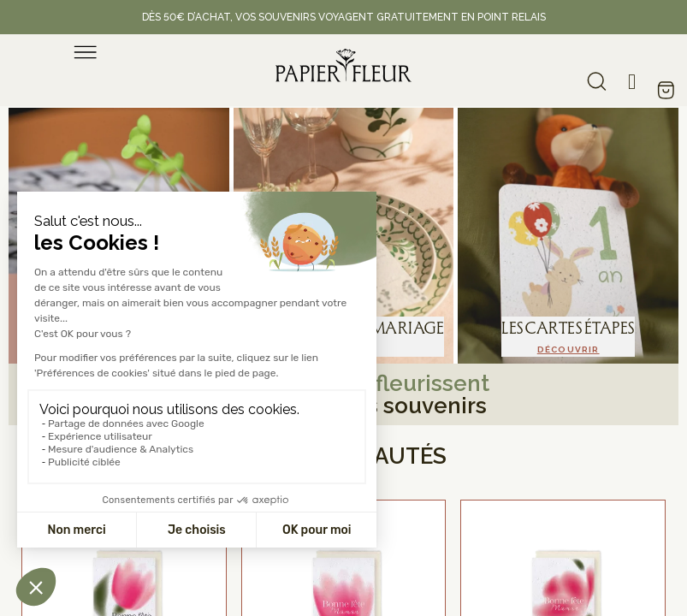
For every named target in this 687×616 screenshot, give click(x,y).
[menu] (86, 52)
